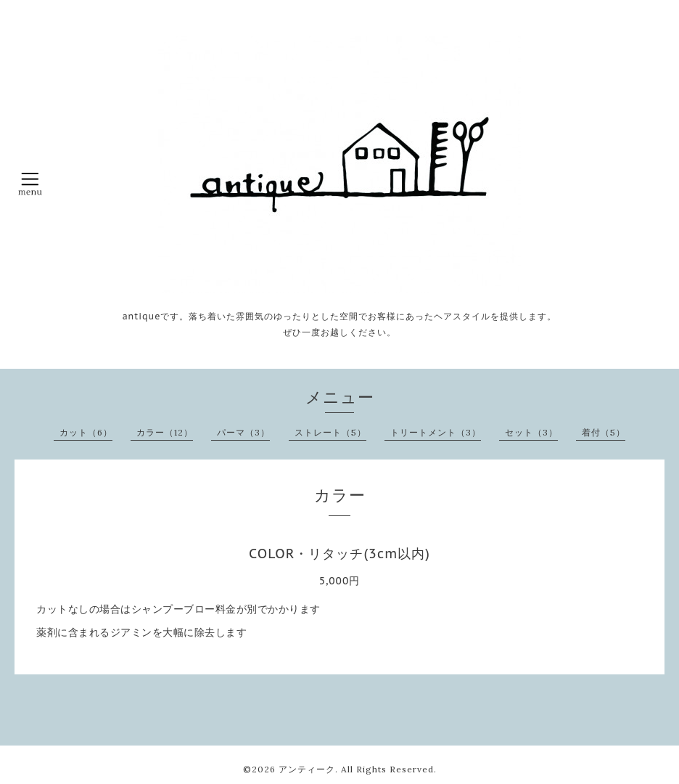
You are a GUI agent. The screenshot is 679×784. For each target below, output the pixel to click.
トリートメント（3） (436, 432)
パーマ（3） (243, 432)
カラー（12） (165, 432)
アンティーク (307, 769)
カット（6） (86, 432)
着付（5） (604, 432)
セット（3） (531, 432)
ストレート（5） (330, 432)
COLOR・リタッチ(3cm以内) (339, 554)
